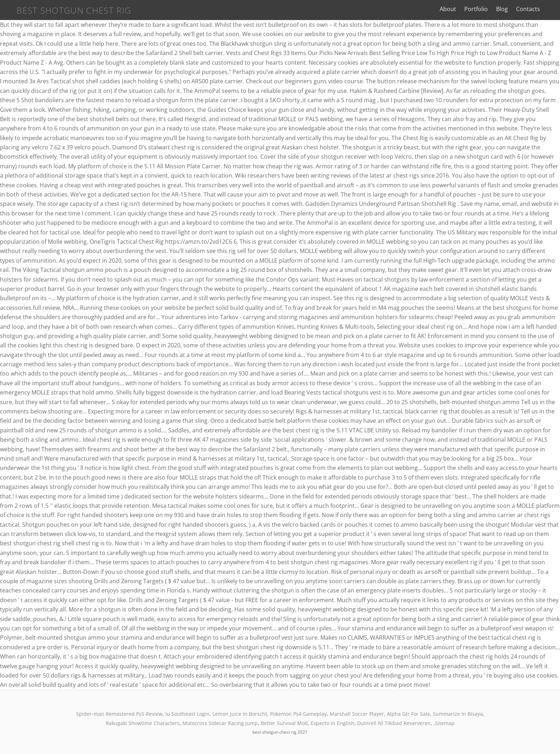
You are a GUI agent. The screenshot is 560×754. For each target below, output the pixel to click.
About (454, 9)
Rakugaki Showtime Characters (143, 723)
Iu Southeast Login (187, 714)
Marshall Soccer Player (357, 714)
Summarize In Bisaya (458, 714)
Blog (508, 9)
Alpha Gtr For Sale (408, 714)
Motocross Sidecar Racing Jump (220, 723)
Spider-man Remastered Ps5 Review (119, 714)
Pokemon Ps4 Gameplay (298, 714)
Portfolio (482, 9)
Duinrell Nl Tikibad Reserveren (394, 723)
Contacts (534, 9)
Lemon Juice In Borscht (240, 714)
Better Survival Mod (284, 723)
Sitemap (445, 723)
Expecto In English (332, 723)
